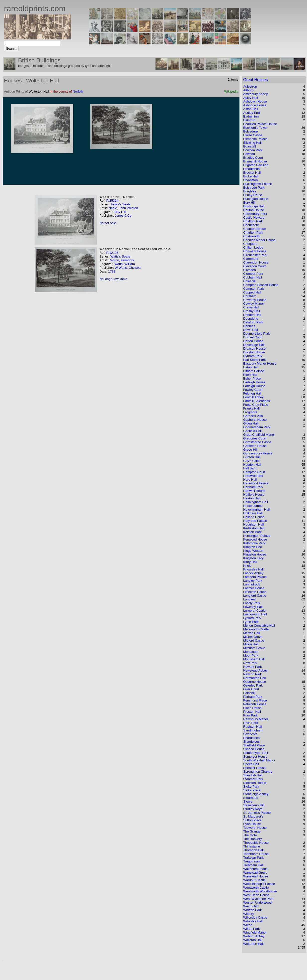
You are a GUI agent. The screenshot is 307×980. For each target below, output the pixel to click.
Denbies (249, 326)
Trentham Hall (253, 865)
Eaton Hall (251, 367)
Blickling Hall (252, 143)
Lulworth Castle (254, 611)
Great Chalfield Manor (259, 435)
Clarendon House (256, 262)
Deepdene (251, 319)
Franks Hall (251, 408)
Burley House (253, 195)
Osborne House (255, 682)
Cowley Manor (254, 304)
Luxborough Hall (255, 614)
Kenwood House (255, 539)
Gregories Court (255, 438)
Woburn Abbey (254, 936)
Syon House (252, 824)
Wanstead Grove (255, 873)
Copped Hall (252, 292)
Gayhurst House (255, 420)
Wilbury (249, 914)
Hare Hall (250, 480)
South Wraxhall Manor (259, 760)
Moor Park (251, 655)
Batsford (249, 120)
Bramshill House (255, 161)
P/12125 (112, 253)
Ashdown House (255, 101)
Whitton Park (252, 910)
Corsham (250, 296)
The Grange (252, 831)
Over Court (251, 689)
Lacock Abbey (253, 573)
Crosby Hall (252, 311)
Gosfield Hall (252, 431)
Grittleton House (255, 446)
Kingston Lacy (253, 558)
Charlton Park (253, 232)
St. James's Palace (257, 813)
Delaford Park (253, 322)
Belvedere (251, 131)
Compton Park (254, 289)
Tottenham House (256, 854)
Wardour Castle (254, 880)
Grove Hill (250, 450)
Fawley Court (253, 390)
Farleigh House (254, 382)
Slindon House (254, 749)
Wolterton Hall (253, 944)
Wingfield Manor (255, 932)
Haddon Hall (252, 465)
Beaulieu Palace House (260, 124)
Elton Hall (250, 375)
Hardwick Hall (253, 476)
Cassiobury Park (255, 214)
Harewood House (256, 483)
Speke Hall (251, 764)
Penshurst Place (255, 700)
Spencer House (254, 768)
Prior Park (250, 715)
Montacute (251, 652)
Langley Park (253, 581)
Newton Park (252, 674)
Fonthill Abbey (253, 397)
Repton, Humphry (121, 260)
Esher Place (252, 378)
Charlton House (254, 229)
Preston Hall (252, 712)
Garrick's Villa (253, 416)
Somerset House (255, 757)
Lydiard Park (252, 618)
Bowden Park (253, 150)
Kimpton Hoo (253, 547)
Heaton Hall (252, 498)
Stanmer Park (253, 779)
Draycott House (254, 349)
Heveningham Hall (256, 509)
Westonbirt (251, 906)
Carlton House (254, 210)
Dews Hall (251, 330)
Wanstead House (256, 876)
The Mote (250, 835)
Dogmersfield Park (257, 334)
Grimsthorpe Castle (257, 442)
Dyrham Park (253, 356)
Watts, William (125, 264)
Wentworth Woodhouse (260, 891)
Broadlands (251, 169)
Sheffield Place (254, 745)
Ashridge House (255, 105)
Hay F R (120, 212)
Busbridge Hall (254, 206)
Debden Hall (252, 315)
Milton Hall (251, 644)
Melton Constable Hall (259, 626)
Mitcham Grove (254, 648)
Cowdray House (255, 300)
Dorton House (253, 341)
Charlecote (251, 225)
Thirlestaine (252, 846)
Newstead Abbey (255, 670)
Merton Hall (251, 633)
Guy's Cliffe (251, 461)
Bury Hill (249, 203)
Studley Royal (253, 809)
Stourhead (251, 798)
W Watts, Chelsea (128, 268)
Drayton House (254, 352)
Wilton (248, 925)
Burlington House (256, 199)
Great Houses (256, 80)
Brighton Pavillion (256, 165)
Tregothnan (251, 861)
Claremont (251, 259)
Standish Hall (253, 775)
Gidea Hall (251, 423)
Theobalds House (256, 843)
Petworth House (255, 704)
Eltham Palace (254, 371)
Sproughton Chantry (258, 771)
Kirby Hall (250, 562)
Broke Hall (251, 176)
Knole (247, 566)
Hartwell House (254, 491)
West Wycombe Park (258, 899)
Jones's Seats (120, 204)
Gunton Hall (252, 457)
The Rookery (252, 839)
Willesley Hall (253, 921)
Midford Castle (254, 640)
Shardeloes (251, 738)
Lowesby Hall (253, 607)
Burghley (250, 191)
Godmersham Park (257, 427)
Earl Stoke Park (254, 360)
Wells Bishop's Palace (259, 884)
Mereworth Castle (256, 629)
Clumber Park (253, 274)
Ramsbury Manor (256, 719)
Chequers (250, 244)
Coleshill (249, 281)
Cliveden (250, 270)
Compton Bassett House (261, 285)
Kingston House (255, 554)
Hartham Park (253, 487)
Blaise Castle (253, 135)
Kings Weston (253, 551)
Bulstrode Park (254, 188)
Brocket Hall (252, 173)
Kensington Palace (257, 536)
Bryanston (251, 180)
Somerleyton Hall (256, 753)
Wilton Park (251, 929)
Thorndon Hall (253, 850)
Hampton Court (254, 472)
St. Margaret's (253, 816)
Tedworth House (255, 828)
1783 (112, 271)
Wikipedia (231, 91)
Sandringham (253, 730)
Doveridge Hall (254, 345)
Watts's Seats (120, 256)
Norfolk (78, 91)
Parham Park (253, 697)
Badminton (251, 116)
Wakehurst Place (255, 869)
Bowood (249, 154)
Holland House (254, 517)
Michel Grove (253, 637)
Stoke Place (252, 790)
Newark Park (252, 667)
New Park (250, 663)
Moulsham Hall (254, 659)
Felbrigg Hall (252, 393)
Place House (252, 708)
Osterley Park (253, 685)
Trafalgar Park (253, 858)
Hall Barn (250, 468)
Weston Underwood (257, 903)
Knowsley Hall (253, 569)
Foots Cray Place (256, 405)
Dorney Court (253, 337)
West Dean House (256, 895)
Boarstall (250, 146)
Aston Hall (251, 109)
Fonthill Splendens (257, 401)
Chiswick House (255, 251)
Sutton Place (252, 820)
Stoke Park (251, 786)
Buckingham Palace (258, 184)
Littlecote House (255, 592)
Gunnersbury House (258, 453)
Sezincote (250, 734)
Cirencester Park (255, 255)
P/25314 (112, 201)
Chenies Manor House (259, 240)
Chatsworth (251, 236)
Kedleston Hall (254, 528)
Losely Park (252, 603)
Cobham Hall (253, 277)
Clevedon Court (254, 266)
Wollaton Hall (253, 940)
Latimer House (254, 588)
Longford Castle (255, 596)
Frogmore (250, 412)
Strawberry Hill (254, 805)
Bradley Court (253, 158)
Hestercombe (253, 506)
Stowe (248, 801)
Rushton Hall (252, 727)
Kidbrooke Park (254, 543)
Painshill (249, 693)
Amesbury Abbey (255, 94)
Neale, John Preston (123, 208)
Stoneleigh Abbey (256, 794)
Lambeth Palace (255, 577)
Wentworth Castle (256, 888)
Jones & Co (123, 215)
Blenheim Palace (255, 139)
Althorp (248, 90)
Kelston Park (252, 532)
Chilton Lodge (253, 247)
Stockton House (255, 783)
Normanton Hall (254, 678)
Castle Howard (254, 217)
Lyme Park (251, 622)
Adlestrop (250, 86)
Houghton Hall (253, 524)
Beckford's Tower (255, 128)
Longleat (249, 599)
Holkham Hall (253, 513)
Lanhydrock (252, 584)
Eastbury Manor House (260, 363)
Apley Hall (251, 98)
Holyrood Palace (255, 521)
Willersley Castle (255, 917)
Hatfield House (254, 494)
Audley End (252, 113)
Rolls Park (251, 723)
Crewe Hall (251, 307)
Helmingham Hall (256, 502)
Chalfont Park (253, 221)
